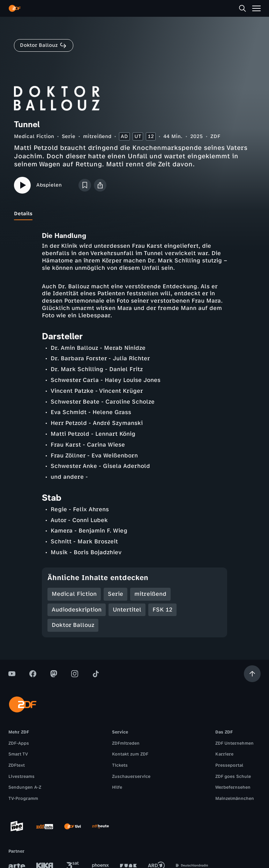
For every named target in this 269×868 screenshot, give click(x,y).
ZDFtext (17, 765)
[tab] (23, 214)
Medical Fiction (34, 136)
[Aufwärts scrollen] (252, 674)
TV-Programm (23, 798)
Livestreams (21, 776)
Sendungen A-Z (25, 787)
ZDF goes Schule (233, 776)
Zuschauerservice (131, 776)
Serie (69, 136)
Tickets (120, 765)
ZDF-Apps (19, 743)
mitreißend (97, 136)
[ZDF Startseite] (15, 8)
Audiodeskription (77, 610)
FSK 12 (162, 610)
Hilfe (117, 787)
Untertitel (127, 610)
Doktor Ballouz (73, 625)
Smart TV (18, 754)
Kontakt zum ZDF (130, 754)
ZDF (215, 136)
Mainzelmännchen (235, 798)
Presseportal (229, 765)
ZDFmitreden (126, 743)
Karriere (224, 754)
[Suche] (242, 8)
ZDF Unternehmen (234, 743)
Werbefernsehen (233, 787)
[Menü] (256, 8)
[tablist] (134, 214)
